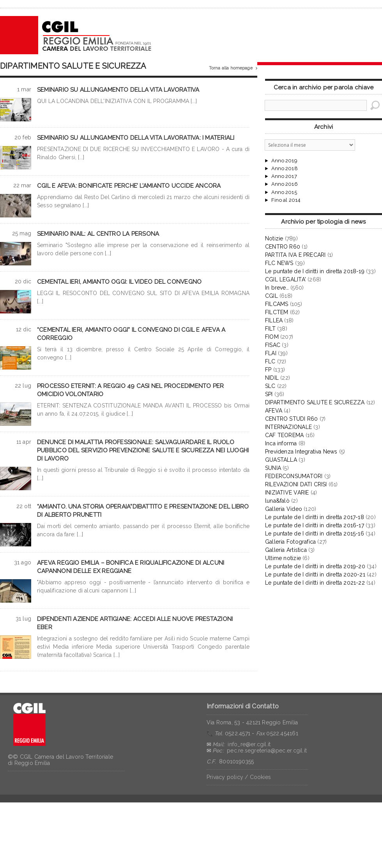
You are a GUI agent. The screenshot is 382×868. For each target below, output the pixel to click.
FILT (270, 329)
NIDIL (272, 378)
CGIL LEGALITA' (286, 279)
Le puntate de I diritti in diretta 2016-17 (315, 525)
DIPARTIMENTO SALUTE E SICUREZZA (315, 402)
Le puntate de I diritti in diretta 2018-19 (315, 271)
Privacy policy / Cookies (239, 777)
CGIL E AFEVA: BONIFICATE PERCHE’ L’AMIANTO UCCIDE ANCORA (129, 186)
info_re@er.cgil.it (249, 744)
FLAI (271, 353)
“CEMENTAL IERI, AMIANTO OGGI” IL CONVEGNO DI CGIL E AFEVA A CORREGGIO (131, 334)
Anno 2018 (285, 169)
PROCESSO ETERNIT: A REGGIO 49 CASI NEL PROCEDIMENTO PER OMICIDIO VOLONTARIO (130, 390)
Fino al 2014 (286, 200)
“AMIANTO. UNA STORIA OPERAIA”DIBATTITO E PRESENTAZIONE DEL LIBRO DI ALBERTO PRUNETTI (143, 511)
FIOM (272, 337)
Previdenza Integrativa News (301, 452)
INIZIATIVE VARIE (287, 493)
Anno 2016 (285, 184)
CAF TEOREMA (284, 435)
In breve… (277, 288)
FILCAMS (277, 304)
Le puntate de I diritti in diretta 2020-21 (315, 575)
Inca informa (281, 443)
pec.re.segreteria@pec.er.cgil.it (267, 751)
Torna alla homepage (233, 68)
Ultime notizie (283, 558)
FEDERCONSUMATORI (294, 476)
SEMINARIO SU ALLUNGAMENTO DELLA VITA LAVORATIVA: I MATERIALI (136, 138)
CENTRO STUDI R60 (291, 419)
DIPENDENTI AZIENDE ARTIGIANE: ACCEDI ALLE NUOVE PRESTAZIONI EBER (135, 623)
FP (268, 370)
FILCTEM (277, 312)
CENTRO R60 (283, 247)
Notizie (274, 238)
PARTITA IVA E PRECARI (295, 255)
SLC (270, 386)
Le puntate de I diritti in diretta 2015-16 (315, 534)
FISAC (273, 345)
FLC (270, 361)
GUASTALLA (281, 460)
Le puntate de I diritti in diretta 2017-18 (315, 517)
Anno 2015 (284, 192)
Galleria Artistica (286, 550)
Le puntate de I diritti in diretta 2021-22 (315, 583)
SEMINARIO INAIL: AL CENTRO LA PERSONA (98, 234)
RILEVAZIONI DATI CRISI (296, 484)
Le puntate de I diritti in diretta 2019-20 (315, 566)
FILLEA (274, 320)
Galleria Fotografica (290, 542)
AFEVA (274, 411)
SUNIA (273, 468)
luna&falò (277, 501)
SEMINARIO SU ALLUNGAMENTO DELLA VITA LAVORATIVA (118, 90)
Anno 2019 (284, 161)
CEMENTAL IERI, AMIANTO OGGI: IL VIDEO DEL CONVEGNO (119, 282)
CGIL (271, 296)
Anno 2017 (284, 176)
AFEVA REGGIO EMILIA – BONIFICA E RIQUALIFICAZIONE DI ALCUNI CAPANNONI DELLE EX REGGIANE (131, 567)
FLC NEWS (279, 263)
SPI (269, 394)
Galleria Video (284, 509)
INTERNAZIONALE (288, 427)
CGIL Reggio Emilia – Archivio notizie (76, 35)
